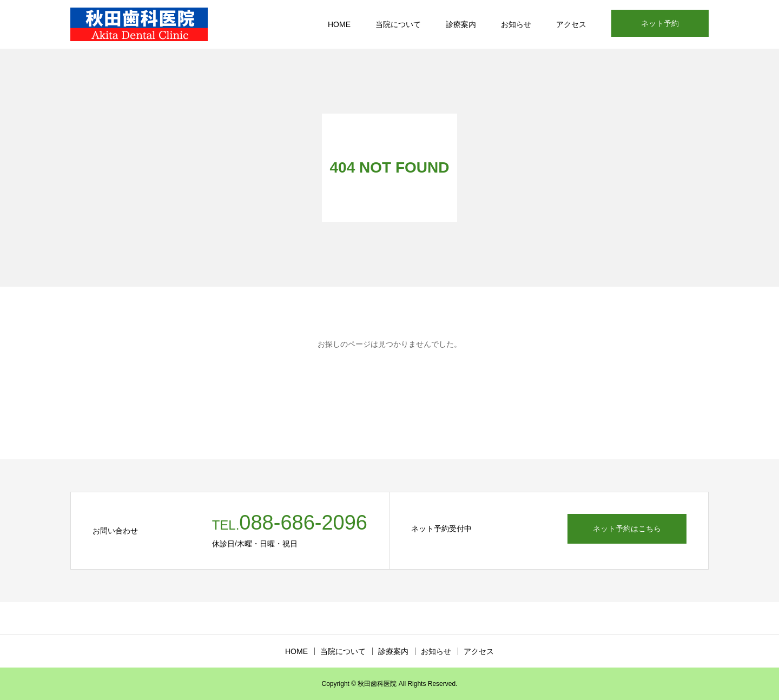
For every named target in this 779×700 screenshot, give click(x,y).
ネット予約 (660, 23)
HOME (339, 24)
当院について (398, 24)
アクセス (571, 24)
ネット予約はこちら (627, 529)
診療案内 (461, 24)
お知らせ (516, 24)
